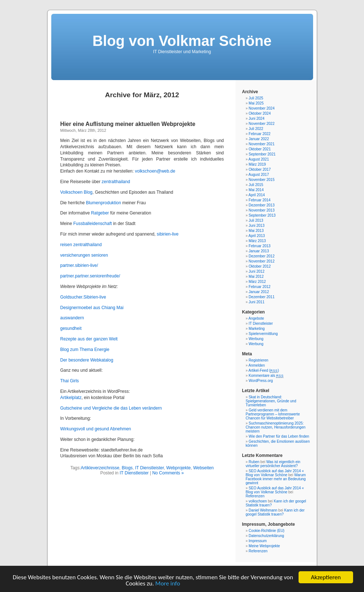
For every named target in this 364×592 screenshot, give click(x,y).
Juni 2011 (257, 302)
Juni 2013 (257, 226)
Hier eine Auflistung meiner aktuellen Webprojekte (128, 124)
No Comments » (168, 473)
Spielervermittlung (263, 334)
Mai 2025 (256, 103)
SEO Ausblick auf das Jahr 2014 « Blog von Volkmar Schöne (275, 473)
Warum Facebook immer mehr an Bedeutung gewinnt (276, 479)
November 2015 (262, 180)
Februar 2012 (260, 287)
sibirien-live (168, 234)
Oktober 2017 (260, 169)
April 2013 (257, 236)
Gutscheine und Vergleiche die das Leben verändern (111, 408)
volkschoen (258, 501)
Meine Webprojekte (264, 546)
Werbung (256, 339)
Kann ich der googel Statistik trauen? (275, 512)
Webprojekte (178, 468)
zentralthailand (116, 182)
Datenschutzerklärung (266, 536)
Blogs (127, 468)
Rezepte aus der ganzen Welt (89, 339)
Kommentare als (266, 376)
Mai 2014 (256, 190)
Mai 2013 (256, 231)
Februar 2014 (260, 200)
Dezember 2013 (262, 205)
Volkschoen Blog (77, 192)
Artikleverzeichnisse (100, 468)
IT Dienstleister (149, 468)
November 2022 (262, 124)
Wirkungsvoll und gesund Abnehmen (96, 429)
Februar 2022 (260, 134)
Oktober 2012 (260, 266)
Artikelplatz (71, 398)
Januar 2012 (259, 292)
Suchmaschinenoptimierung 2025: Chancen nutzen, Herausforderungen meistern (276, 427)
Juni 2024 (257, 119)
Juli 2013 (256, 220)
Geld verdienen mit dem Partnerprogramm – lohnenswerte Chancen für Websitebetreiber (273, 414)
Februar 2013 (260, 246)
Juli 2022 (256, 129)
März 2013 (257, 241)
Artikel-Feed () (264, 370)
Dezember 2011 (262, 297)
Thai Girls (70, 381)
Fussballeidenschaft (93, 224)
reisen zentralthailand (81, 245)
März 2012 (257, 282)
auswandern (72, 318)
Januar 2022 (259, 139)
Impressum (258, 541)
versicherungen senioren (84, 255)
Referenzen (255, 496)
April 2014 (257, 195)
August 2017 (259, 175)
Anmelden (257, 365)
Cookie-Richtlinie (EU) (267, 531)
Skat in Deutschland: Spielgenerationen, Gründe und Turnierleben (271, 401)
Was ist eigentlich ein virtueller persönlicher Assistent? (273, 464)
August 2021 (259, 159)
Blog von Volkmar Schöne (182, 41)
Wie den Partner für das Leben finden (279, 436)
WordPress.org (261, 381)
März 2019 (257, 164)
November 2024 (262, 108)
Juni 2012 (257, 271)
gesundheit (71, 328)
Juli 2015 (256, 185)
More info (168, 584)
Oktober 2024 (260, 113)
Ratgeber (100, 213)
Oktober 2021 (260, 149)
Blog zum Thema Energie (85, 350)
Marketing (257, 329)
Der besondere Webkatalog (87, 360)
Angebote (256, 318)
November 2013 (262, 210)
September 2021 (262, 154)
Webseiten (203, 468)
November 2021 (262, 144)
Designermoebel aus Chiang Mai (92, 308)
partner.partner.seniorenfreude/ (90, 276)
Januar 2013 (259, 251)
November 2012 (262, 261)
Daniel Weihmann (263, 510)
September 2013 (262, 215)
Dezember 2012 (262, 256)
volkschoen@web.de (155, 171)
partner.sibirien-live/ (79, 265)
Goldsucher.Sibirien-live (83, 297)
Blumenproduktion (104, 203)
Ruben (254, 462)
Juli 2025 (256, 98)
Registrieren (259, 360)
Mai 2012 (256, 277)
